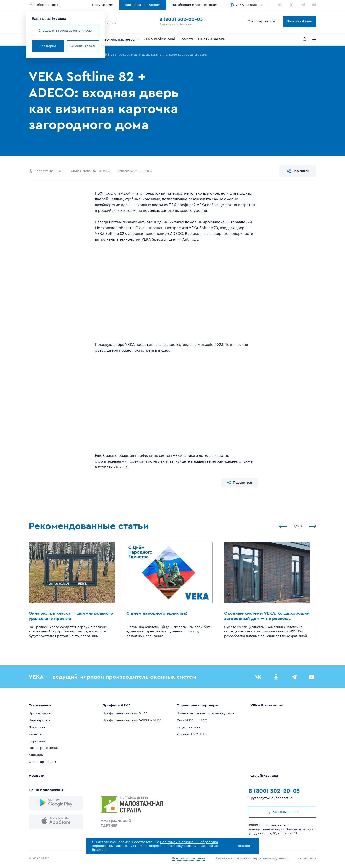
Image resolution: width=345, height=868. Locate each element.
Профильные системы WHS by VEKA (132, 720)
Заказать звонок (282, 812)
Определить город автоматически (65, 31)
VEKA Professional (159, 39)
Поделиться (298, 171)
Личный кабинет (300, 21)
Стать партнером (261, 21)
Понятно (243, 846)
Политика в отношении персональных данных (251, 858)
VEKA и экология (249, 5)
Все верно (48, 46)
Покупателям (103, 5)
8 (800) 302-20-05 (181, 19)
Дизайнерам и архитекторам (195, 5)
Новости (187, 39)
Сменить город (83, 46)
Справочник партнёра (117, 39)
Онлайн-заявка (211, 39)
